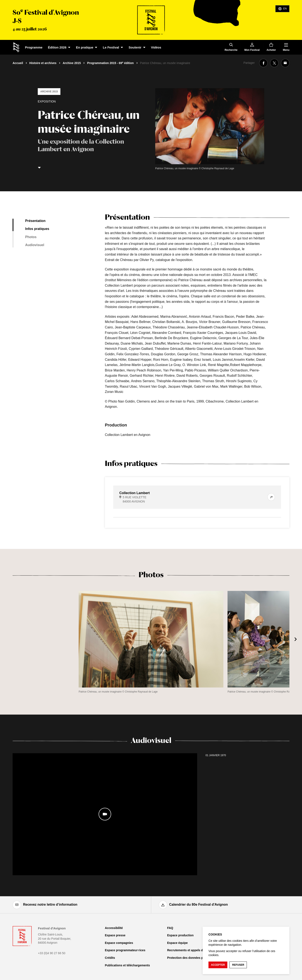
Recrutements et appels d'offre (189, 950)
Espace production (180, 935)
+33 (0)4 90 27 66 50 (52, 953)
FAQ (170, 928)
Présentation (35, 221)
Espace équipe (177, 943)
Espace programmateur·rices (125, 950)
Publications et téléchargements (127, 965)
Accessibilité (114, 928)
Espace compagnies (119, 943)
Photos (31, 237)
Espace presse (115, 935)
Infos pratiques (37, 229)
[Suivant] (296, 639)
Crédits (110, 958)
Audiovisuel (35, 245)
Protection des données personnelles (193, 958)
